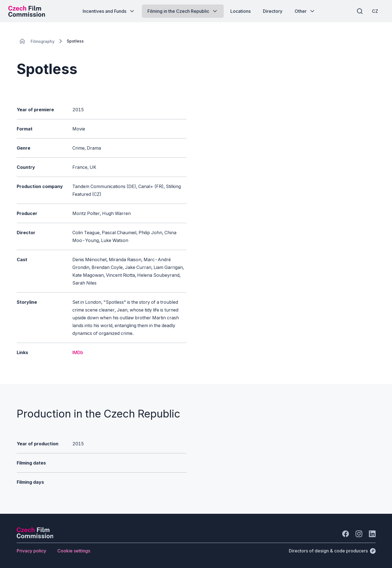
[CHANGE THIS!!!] (22, 41)
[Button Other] (305, 11)
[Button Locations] (241, 11)
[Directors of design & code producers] (332, 551)
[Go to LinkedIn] (372, 534)
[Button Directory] (273, 11)
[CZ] (375, 11)
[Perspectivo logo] (35, 537)
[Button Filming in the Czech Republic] (183, 11)
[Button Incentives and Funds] (109, 11)
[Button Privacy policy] (31, 551)
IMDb (78, 352)
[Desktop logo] (27, 11)
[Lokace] (43, 41)
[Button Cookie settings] (74, 551)
